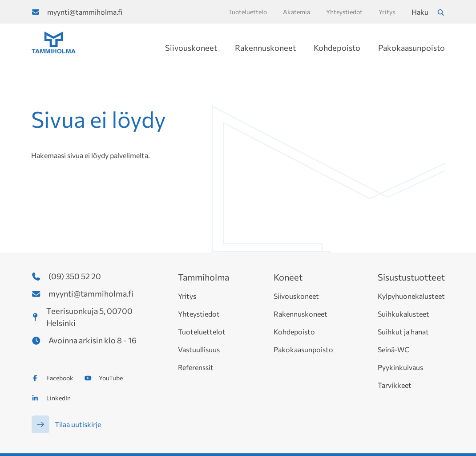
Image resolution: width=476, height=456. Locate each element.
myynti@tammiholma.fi (85, 12)
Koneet (288, 277)
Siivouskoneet (191, 48)
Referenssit (196, 367)
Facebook (60, 378)
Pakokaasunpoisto (411, 48)
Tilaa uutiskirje (78, 424)
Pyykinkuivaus (400, 367)
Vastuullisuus (199, 349)
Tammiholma (204, 277)
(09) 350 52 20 (75, 276)
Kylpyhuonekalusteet (411, 296)
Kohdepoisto (337, 48)
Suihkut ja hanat (403, 332)
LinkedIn (58, 398)
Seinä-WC (393, 349)
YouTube (111, 378)
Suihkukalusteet (403, 314)
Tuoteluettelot (202, 332)
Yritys (187, 296)
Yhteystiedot (199, 314)
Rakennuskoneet (265, 48)
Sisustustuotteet (411, 277)
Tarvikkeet (395, 385)
